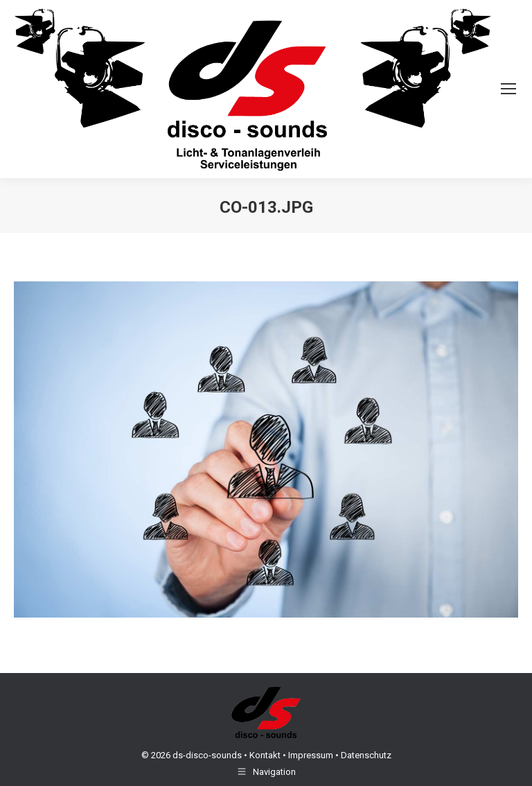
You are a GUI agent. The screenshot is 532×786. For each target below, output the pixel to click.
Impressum (311, 755)
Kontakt (265, 755)
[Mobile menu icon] (508, 89)
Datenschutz (366, 755)
